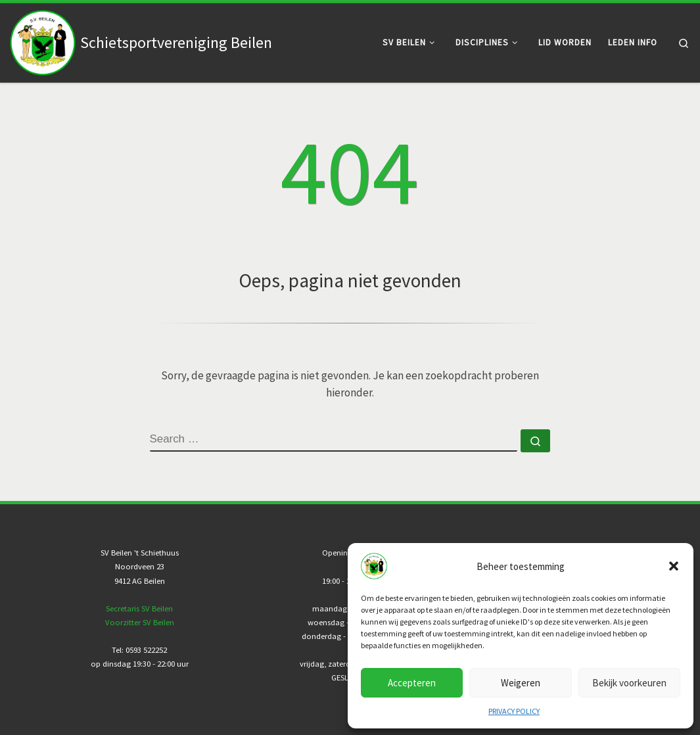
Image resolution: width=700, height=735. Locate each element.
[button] (674, 566)
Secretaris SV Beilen (139, 608)
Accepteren (412, 683)
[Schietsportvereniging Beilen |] (43, 40)
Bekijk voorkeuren (629, 683)
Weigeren (521, 683)
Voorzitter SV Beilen (140, 622)
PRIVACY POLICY (514, 711)
